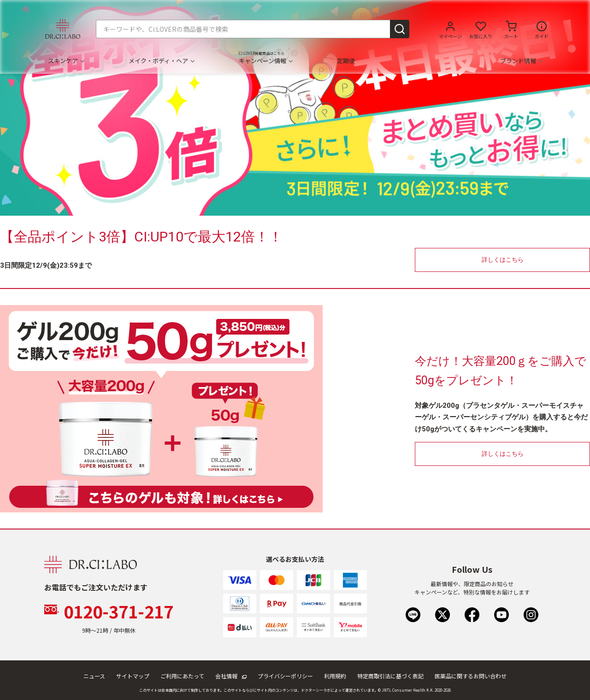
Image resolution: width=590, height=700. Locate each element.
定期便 (346, 61)
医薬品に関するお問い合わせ (471, 676)
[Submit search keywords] (400, 29)
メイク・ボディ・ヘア (161, 61)
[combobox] (253, 29)
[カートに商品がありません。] (511, 29)
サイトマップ (133, 676)
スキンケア (66, 61)
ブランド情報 (521, 61)
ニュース (94, 676)
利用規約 (335, 676)
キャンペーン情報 (265, 61)
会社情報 (231, 676)
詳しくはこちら (503, 260)
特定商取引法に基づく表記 (390, 676)
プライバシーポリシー (285, 676)
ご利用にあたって (182, 676)
